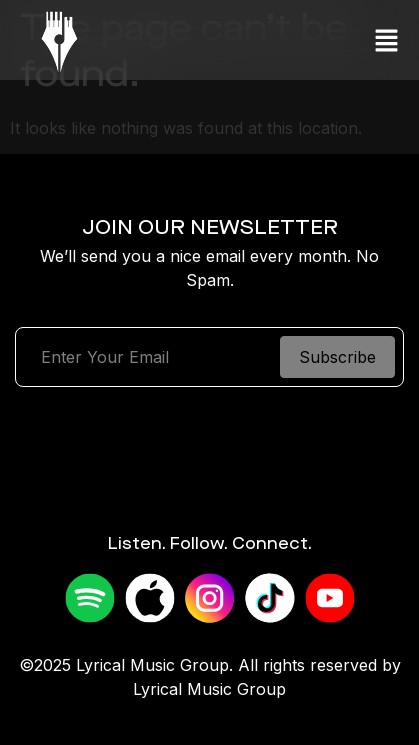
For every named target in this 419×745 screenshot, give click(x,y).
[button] (386, 40)
